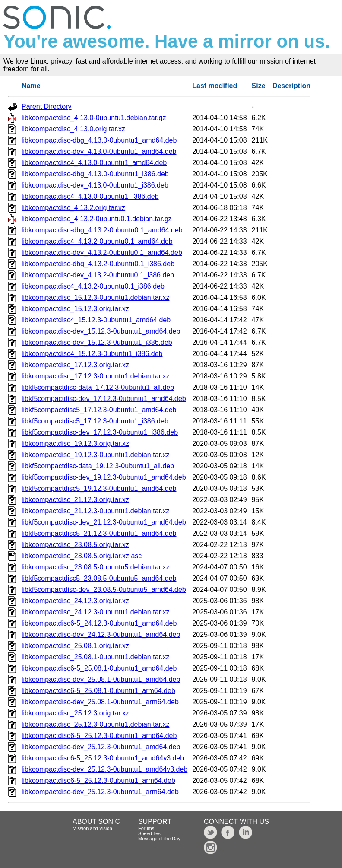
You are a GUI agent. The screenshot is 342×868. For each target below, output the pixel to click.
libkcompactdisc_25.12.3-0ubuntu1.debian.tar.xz (95, 724)
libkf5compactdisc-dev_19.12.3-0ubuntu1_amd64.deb (104, 477)
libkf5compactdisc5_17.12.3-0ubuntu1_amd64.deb (99, 410)
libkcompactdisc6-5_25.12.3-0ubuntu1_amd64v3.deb (103, 758)
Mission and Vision (92, 828)
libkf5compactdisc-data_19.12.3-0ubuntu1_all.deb (98, 466)
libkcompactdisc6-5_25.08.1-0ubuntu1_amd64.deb (99, 668)
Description (291, 86)
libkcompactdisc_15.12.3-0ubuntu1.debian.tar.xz (95, 297)
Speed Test (150, 833)
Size (259, 86)
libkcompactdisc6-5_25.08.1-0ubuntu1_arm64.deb (98, 691)
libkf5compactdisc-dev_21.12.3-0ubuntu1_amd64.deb (104, 522)
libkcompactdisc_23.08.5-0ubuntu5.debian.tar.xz (95, 567)
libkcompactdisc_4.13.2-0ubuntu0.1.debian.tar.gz (97, 219)
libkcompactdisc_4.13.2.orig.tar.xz (73, 208)
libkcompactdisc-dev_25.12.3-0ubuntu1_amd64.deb (101, 747)
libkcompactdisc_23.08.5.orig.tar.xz (75, 545)
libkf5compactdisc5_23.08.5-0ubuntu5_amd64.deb (99, 578)
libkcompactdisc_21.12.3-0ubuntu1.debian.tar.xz (95, 511)
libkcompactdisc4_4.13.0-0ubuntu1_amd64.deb (94, 163)
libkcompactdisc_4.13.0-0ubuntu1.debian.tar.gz (94, 118)
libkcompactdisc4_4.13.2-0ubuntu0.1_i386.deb (93, 286)
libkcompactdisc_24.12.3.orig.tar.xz (75, 601)
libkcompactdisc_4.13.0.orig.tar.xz (73, 129)
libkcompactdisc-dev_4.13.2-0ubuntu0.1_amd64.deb (102, 253)
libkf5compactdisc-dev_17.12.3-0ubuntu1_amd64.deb (104, 399)
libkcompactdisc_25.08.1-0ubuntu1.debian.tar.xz (95, 657)
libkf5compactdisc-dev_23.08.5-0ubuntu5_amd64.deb (104, 590)
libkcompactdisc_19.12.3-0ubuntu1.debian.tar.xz (95, 455)
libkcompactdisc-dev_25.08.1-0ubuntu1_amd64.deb (101, 679)
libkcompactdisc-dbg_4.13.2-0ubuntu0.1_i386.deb (98, 264)
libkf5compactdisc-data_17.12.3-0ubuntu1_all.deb (98, 387)
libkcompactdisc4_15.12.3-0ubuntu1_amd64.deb (96, 320)
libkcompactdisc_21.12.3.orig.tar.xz (75, 500)
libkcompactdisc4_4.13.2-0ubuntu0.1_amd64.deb (97, 241)
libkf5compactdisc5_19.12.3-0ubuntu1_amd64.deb (99, 488)
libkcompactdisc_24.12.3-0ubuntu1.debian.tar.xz (95, 612)
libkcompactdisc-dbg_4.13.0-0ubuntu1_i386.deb (95, 174)
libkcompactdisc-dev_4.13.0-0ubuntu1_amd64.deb (99, 151)
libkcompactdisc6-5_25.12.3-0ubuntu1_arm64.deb (98, 781)
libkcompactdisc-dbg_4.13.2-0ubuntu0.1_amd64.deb (102, 230)
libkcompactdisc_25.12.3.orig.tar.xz (75, 713)
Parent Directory (47, 107)
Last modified (215, 86)
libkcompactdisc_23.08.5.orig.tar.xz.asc (82, 556)
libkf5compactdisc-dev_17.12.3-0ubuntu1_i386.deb (100, 432)
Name (31, 86)
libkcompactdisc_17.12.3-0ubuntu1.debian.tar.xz (95, 376)
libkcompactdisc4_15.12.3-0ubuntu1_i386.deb (92, 354)
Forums (146, 828)
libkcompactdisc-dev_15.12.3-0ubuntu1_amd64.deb (101, 331)
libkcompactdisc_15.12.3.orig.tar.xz (75, 309)
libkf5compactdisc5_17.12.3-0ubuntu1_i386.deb (95, 421)
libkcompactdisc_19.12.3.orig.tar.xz (75, 444)
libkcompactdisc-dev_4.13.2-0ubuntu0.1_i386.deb (98, 275)
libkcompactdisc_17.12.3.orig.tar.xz (75, 365)
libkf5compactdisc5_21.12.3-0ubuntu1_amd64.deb (99, 533)
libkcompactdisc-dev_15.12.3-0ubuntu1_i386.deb (97, 342)
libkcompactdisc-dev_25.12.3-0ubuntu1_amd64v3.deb (104, 769)
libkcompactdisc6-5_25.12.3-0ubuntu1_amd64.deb (99, 736)
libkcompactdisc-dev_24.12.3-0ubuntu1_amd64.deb (101, 634)
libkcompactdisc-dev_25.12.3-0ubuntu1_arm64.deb (100, 792)
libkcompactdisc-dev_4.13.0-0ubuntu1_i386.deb (95, 185)
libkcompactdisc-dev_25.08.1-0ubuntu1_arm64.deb (100, 702)
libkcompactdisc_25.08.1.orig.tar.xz (75, 646)
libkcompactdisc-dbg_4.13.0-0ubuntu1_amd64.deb (99, 140)
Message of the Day (159, 839)
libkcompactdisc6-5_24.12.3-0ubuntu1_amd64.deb (99, 623)
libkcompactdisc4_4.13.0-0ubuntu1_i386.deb (90, 196)
